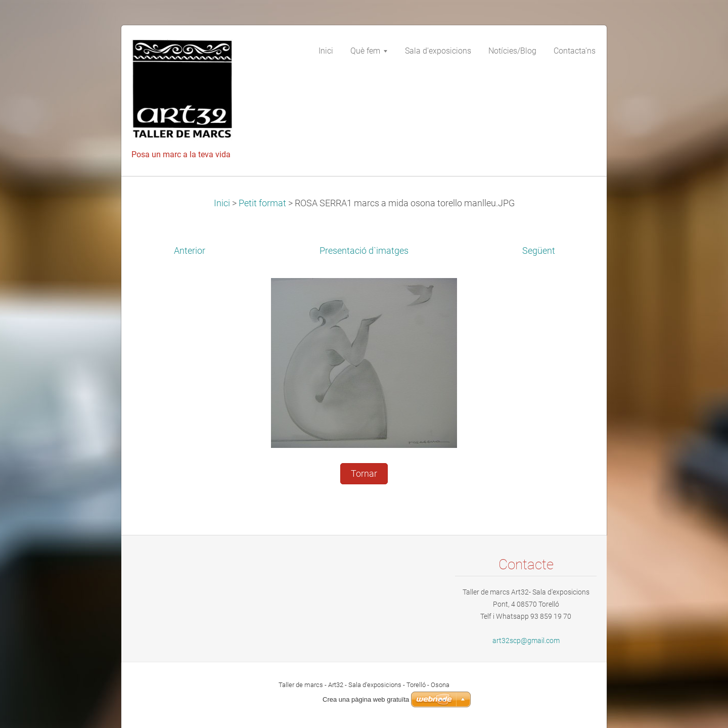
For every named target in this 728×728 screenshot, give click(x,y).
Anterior (190, 251)
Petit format (262, 203)
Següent (539, 251)
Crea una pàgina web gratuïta (366, 699)
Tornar (364, 474)
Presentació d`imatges (364, 251)
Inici (222, 203)
